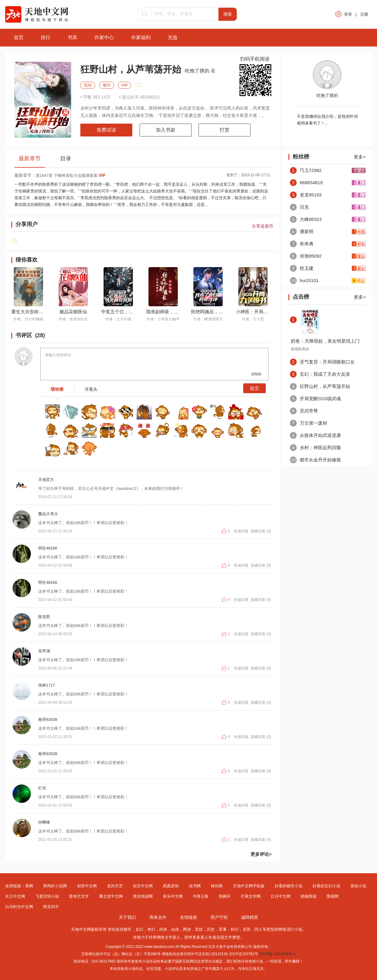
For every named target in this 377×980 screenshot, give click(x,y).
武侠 (163, 929)
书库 (72, 37)
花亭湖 (44, 651)
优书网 (195, 886)
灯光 (42, 788)
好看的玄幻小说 (326, 886)
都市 (127, 929)
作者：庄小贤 (253, 319)
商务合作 (158, 917)
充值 (173, 37)
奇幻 (151, 929)
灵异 (247, 929)
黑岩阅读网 (143, 896)
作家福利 (141, 37)
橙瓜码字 (51, 907)
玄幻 (139, 929)
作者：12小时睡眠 (28, 319)
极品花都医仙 (73, 312)
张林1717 (47, 685)
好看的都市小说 (289, 886)
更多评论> (261, 854)
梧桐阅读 (309, 896)
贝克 (299, 207)
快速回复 (242, 531)
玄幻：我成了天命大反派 (320, 374)
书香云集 (201, 896)
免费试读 (106, 130)
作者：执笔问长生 (73, 319)
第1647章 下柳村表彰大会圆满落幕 (71, 175)
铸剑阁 (217, 886)
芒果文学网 (251, 896)
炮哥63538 (48, 719)
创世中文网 (87, 886)
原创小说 (358, 886)
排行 (46, 37)
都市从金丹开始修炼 (315, 460)
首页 (19, 37)
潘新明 (302, 231)
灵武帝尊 (304, 411)
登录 (348, 14)
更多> (360, 157)
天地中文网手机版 (249, 886)
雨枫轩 (225, 896)
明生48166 (48, 548)
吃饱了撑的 (198, 71)
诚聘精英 (250, 917)
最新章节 (30, 158)
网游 (187, 929)
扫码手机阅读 (255, 59)
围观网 (333, 896)
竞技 (199, 929)
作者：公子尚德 (118, 319)
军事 (223, 929)
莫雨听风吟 (300, 349)
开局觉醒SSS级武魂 (315, 399)
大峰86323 (306, 219)
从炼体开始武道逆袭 (315, 435)
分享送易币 (262, 226)
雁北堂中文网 (111, 896)
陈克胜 (44, 617)
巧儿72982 (306, 170)
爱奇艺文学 (79, 896)
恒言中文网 (143, 886)
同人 (258, 929)
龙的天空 (115, 886)
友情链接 (188, 917)
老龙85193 (306, 195)
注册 (364, 14)
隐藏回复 (258, 531)
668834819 (306, 183)
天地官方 (46, 480)
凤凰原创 (171, 886)
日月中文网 (281, 896)
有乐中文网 (173, 896)
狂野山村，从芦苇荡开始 (320, 386)
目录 (66, 158)
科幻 (235, 929)
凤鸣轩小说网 (55, 886)
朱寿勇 (302, 244)
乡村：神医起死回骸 (315, 447)
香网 (29, 886)
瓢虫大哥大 (48, 514)
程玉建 (302, 268)
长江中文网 (15, 896)
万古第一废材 (309, 423)
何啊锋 (44, 822)
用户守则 (219, 917)
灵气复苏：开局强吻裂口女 (322, 362)
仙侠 (175, 929)
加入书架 (166, 130)
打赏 (225, 130)
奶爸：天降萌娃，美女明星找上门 (325, 341)
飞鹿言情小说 (47, 896)
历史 (211, 929)
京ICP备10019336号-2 (277, 954)
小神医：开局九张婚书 (259, 312)
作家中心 (104, 37)
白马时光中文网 (19, 907)
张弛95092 (306, 256)
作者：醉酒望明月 (208, 319)
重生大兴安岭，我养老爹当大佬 (43, 312)
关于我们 (127, 917)
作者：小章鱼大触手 (163, 319)
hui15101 (304, 280)
